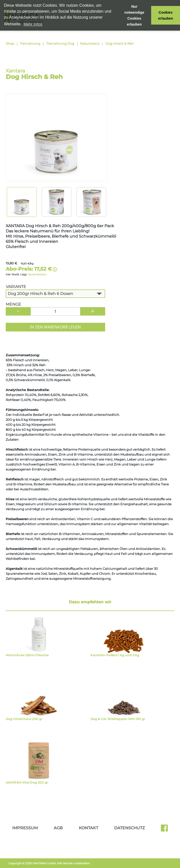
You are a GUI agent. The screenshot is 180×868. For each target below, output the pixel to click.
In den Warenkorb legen (55, 327)
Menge (13, 304)
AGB (58, 828)
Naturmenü (90, 43)
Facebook (164, 830)
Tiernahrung (30, 43)
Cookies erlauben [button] (166, 15)
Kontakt (89, 828)
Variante (16, 287)
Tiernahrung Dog (60, 43)
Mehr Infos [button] (33, 24)
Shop (10, 43)
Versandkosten (37, 274)
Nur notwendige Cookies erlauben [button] (134, 15)
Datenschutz (130, 828)
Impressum (25, 828)
